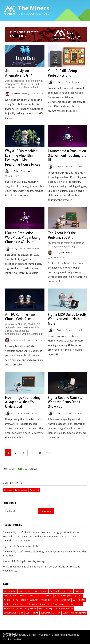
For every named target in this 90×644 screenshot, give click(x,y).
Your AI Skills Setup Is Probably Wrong (64, 73)
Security (49, 608)
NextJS (82, 600)
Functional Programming (65, 596)
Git (80, 596)
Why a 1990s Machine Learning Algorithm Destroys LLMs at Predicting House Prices (23, 158)
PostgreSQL (45, 604)
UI (54, 613)
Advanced (34, 490)
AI (5, 591)
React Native (9, 608)
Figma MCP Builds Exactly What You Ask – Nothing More (67, 319)
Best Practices (56, 591)
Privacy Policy (43, 635)
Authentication (31, 591)
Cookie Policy (59, 635)
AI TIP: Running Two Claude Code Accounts (25, 324)
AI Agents (12, 591)
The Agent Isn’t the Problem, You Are (68, 239)
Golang (7, 600)
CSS (70, 591)
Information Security (29, 600)
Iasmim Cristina (20, 94)
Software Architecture (64, 608)
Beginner (8, 490)
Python (70, 604)
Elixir (40, 596)
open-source (18, 604)
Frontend (48, 596)
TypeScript (45, 613)
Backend (43, 591)
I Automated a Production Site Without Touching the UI (67, 155)
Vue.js (65, 613)
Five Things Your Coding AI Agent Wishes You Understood (23, 402)
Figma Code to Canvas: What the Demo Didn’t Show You (65, 402)
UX (59, 613)
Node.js (7, 604)
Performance (32, 604)
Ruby (19, 608)
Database (79, 591)
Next (49, 453)
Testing (35, 613)
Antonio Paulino (21, 340)
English (9, 469)
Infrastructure (46, 600)
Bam (21, 639)
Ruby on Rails (30, 608)
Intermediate (21, 490)
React (79, 604)
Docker (32, 596)
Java (56, 600)
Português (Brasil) (28, 469)
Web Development (78, 613)
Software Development (13, 613)
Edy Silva (61, 82)
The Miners (34, 8)
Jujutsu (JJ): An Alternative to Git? (25, 79)
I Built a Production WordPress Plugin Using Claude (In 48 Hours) (23, 238)
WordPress (8, 639)
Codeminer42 (28, 635)
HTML (16, 600)
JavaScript (66, 600)
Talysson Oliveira (64, 252)
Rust (41, 608)
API (20, 591)
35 (40, 452)
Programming (59, 604)
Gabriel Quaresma (22, 171)
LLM (75, 600)
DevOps (23, 596)
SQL (28, 613)
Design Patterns (10, 596)
